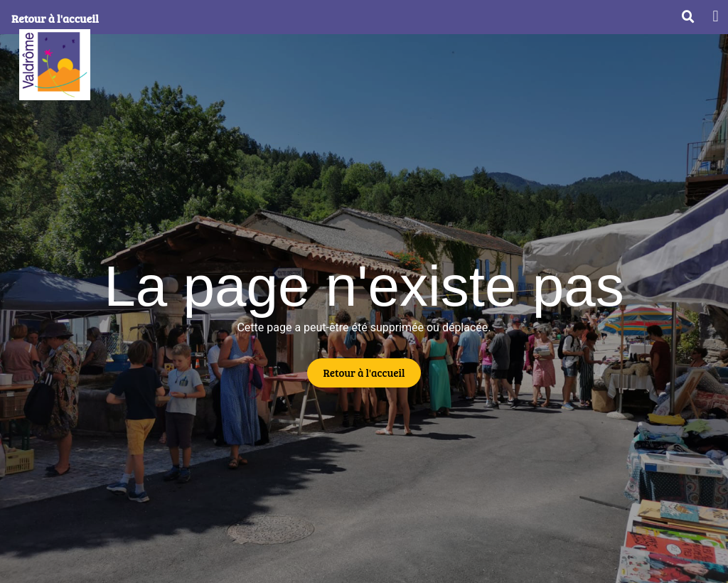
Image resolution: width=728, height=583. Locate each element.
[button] (716, 16)
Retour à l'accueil (55, 18)
